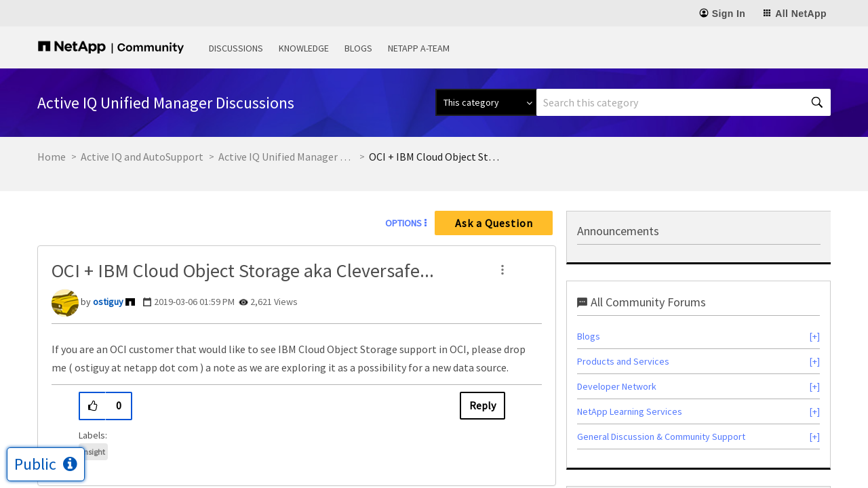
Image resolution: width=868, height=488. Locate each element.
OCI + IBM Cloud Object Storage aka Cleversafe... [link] (437, 157)
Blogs (358, 48)
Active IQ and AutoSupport (142, 157)
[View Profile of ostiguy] (108, 302)
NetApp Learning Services (630, 411)
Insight (93, 452)
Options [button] (403, 223)
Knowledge (304, 48)
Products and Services (623, 361)
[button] (502, 270)
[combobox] (684, 102)
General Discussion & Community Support (661, 436)
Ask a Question (494, 223)
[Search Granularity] (486, 102)
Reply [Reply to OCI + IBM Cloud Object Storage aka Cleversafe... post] (482, 405)
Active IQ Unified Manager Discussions (286, 157)
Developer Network (617, 386)
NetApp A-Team (419, 48)
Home (52, 157)
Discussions (236, 48)
